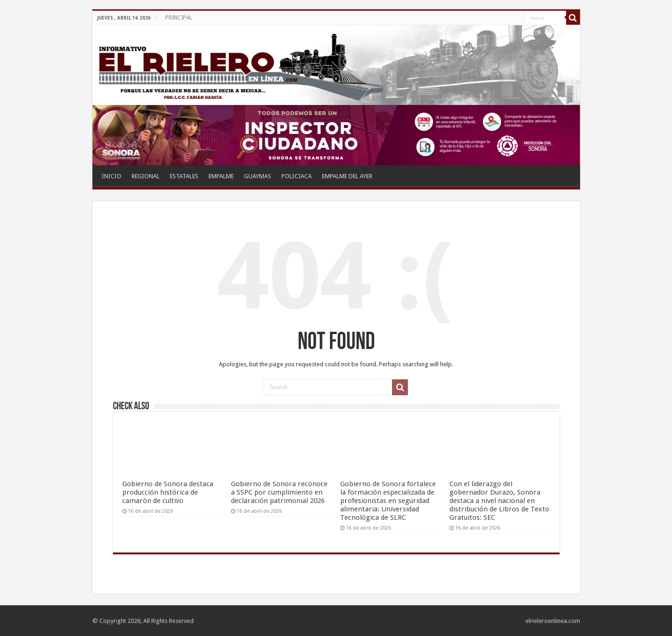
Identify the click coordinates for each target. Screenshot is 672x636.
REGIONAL (146, 176)
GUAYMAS (258, 176)
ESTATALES (184, 176)
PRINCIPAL (179, 18)
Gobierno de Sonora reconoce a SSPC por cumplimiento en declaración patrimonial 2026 (279, 492)
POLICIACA (297, 176)
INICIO (112, 176)
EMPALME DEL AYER (347, 176)
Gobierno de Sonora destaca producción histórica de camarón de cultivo (168, 492)
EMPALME (221, 176)
